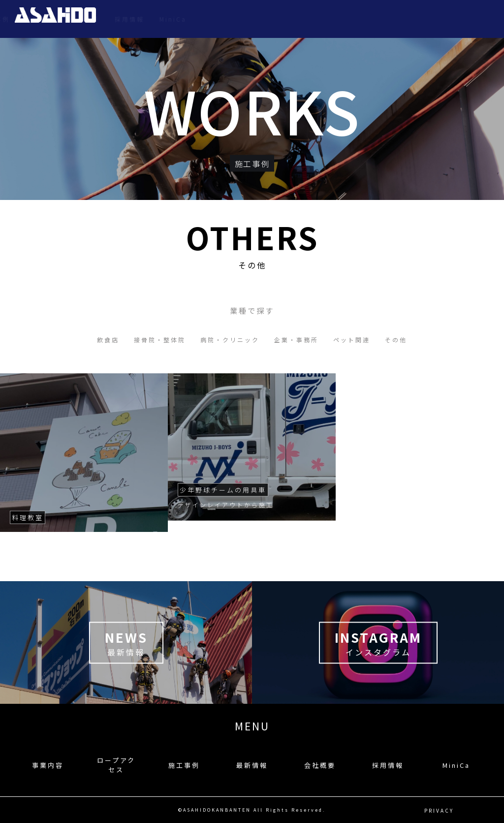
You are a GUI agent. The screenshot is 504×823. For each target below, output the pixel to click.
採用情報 (438, 19)
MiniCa (482, 19)
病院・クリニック (230, 340)
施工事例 (304, 19)
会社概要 (393, 19)
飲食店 (108, 340)
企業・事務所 (296, 340)
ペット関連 (352, 340)
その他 (396, 340)
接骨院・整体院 (160, 340)
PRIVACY (439, 810)
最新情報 (348, 19)
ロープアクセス (248, 19)
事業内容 (193, 19)
